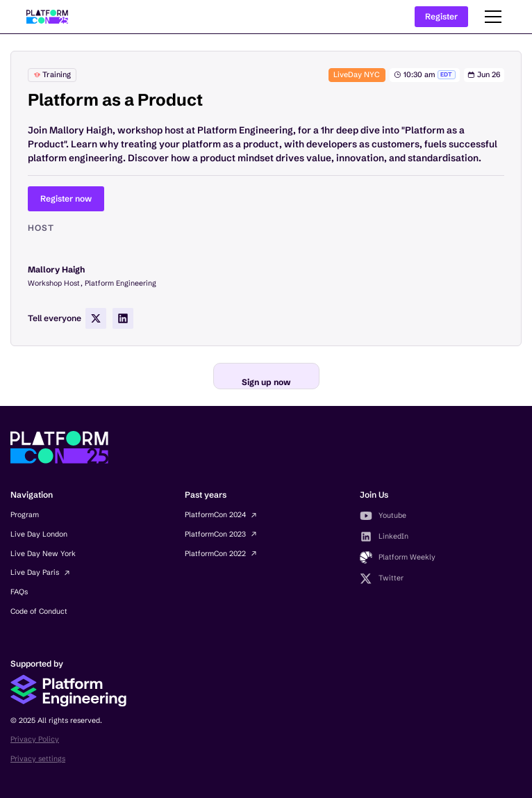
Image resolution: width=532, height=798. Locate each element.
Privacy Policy (35, 739)
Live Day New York (43, 554)
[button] (491, 17)
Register (441, 16)
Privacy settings (38, 759)
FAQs (19, 592)
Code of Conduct (39, 611)
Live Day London (39, 534)
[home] (47, 17)
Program (25, 515)
